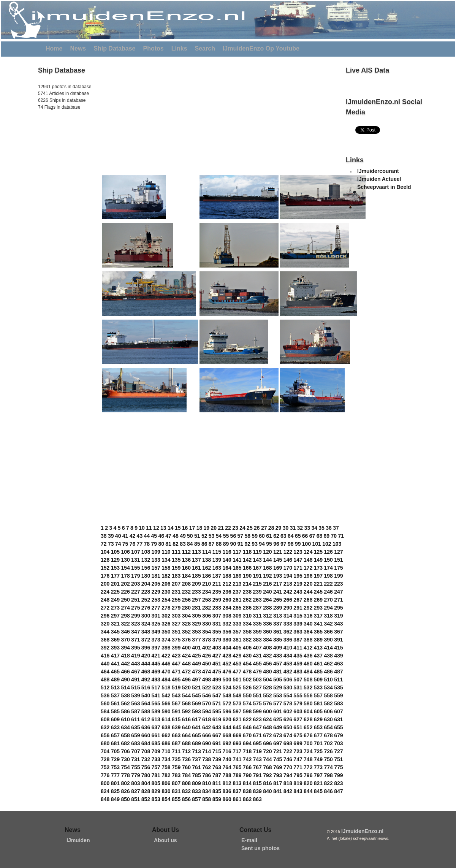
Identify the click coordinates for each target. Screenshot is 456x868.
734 (166, 759)
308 (227, 616)
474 (207, 672)
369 (115, 640)
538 (125, 695)
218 (288, 584)
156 (146, 568)
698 (288, 743)
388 (308, 640)
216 (267, 584)
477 (237, 672)
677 (318, 735)
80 (161, 544)
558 (328, 695)
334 (247, 624)
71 (341, 536)
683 (135, 743)
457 (278, 664)
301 (156, 616)
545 (196, 695)
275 (135, 608)
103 (337, 544)
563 (135, 703)
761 (196, 767)
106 (125, 552)
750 (328, 759)
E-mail (249, 840)
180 (146, 576)
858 (207, 799)
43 (140, 536)
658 (125, 735)
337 (278, 624)
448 (186, 664)
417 (115, 656)
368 (105, 640)
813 (237, 783)
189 (237, 576)
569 (196, 703)
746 (288, 759)
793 (278, 775)
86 (204, 544)
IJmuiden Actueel (379, 179)
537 (115, 695)
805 (156, 783)
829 (156, 791)
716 (227, 751)
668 (227, 735)
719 (257, 751)
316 (308, 616)
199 (338, 576)
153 (115, 568)
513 (115, 687)
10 (142, 528)
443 (135, 664)
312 (267, 616)
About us (165, 840)
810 (207, 783)
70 (334, 536)
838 (247, 791)
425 (196, 656)
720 (267, 751)
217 (278, 584)
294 (328, 608)
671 (257, 735)
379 (217, 640)
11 (149, 528)
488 (105, 680)
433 (278, 656)
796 (308, 775)
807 (176, 783)
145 (278, 560)
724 (308, 751)
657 (115, 735)
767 (257, 767)
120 (267, 552)
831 (176, 791)
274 (125, 608)
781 (156, 775)
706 (125, 751)
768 (267, 767)
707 (135, 751)
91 (241, 544)
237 (237, 592)
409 (278, 648)
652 (308, 727)
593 (196, 711)
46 (161, 536)
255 (176, 600)
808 (186, 783)
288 (267, 608)
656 (105, 735)
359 (257, 632)
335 (257, 624)
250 (125, 600)
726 (328, 751)
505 (278, 680)
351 (176, 632)
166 (247, 568)
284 (227, 608)
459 (298, 664)
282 (207, 608)
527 (257, 687)
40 (118, 536)
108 (146, 552)
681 (115, 743)
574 (247, 703)
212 (227, 584)
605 (318, 711)
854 (166, 799)
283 (217, 608)
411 (298, 648)
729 (115, 759)
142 (247, 560)
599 (257, 711)
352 (186, 632)
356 (227, 632)
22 (228, 528)
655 (338, 727)
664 (186, 735)
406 (247, 648)
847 (338, 791)
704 (105, 751)
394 (125, 648)
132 (146, 560)
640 (186, 727)
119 (257, 552)
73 (111, 544)
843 (298, 791)
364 (308, 632)
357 (237, 632)
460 (308, 664)
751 (338, 759)
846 (328, 791)
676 (308, 735)
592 (186, 711)
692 (227, 743)
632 (105, 727)
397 (156, 648)
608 (105, 719)
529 (278, 687)
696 (267, 743)
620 (227, 719)
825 (115, 791)
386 (288, 640)
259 (217, 600)
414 (328, 648)
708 (146, 751)
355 (217, 632)
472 (186, 672)
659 (135, 735)
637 (156, 727)
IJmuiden (78, 840)
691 (217, 743)
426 (207, 656)
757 (156, 767)
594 (207, 711)
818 (288, 783)
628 (308, 719)
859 (217, 799)
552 (267, 695)
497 (196, 680)
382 (247, 640)
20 (214, 528)
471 (176, 672)
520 (186, 687)
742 (247, 759)
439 (338, 656)
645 (237, 727)
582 (328, 703)
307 (217, 616)
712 (186, 751)
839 (257, 791)
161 (196, 568)
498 (207, 680)
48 (176, 536)
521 (196, 687)
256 (186, 600)
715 (217, 751)
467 (135, 672)
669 (237, 735)
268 (308, 600)
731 (135, 759)
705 (115, 751)
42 (133, 536)
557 (318, 695)
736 (186, 759)
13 (163, 528)
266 (288, 600)
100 (306, 544)
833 (196, 791)
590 (166, 711)
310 (247, 616)
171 (298, 568)
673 (278, 735)
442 (125, 664)
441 (115, 664)
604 (308, 711)
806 (166, 783)
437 (318, 656)
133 (156, 560)
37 (336, 528)
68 (320, 536)
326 (166, 624)
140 (227, 560)
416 (105, 656)
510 (328, 680)
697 (278, 743)
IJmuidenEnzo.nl (362, 831)
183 (176, 576)
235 (217, 592)
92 (247, 544)
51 (197, 536)
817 (278, 783)
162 (207, 568)
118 (247, 552)
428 (227, 656)
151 (338, 560)
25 (250, 528)
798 (328, 775)
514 (125, 687)
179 (135, 576)
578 (288, 703)
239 (257, 592)
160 (186, 568)
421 (156, 656)
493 (156, 680)
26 (257, 528)
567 (176, 703)
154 (125, 568)
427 (217, 656)
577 (278, 703)
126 (328, 552)
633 (115, 727)
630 (328, 719)
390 (328, 640)
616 (186, 719)
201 (115, 584)
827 (135, 791)
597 (237, 711)
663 (176, 735)
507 (298, 680)
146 (288, 560)
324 (146, 624)
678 (328, 735)
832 (186, 791)
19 (207, 528)
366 (328, 632)
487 (338, 672)
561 (115, 703)
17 (192, 528)
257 (196, 600)
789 (237, 775)
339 (298, 624)
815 (257, 783)
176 (105, 576)
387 (298, 640)
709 (156, 751)
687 (176, 743)
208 (186, 584)
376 (186, 640)
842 (288, 791)
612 (146, 719)
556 (308, 695)
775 (338, 767)
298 (125, 616)
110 (166, 552)
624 (267, 719)
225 (115, 592)
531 (298, 687)
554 (288, 695)
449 (196, 664)
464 (105, 672)
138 (207, 560)
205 (156, 584)
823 (338, 783)
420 (146, 656)
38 (104, 536)
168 (267, 568)
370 (125, 640)
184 (186, 576)
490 (125, 680)
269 (318, 600)
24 (242, 528)
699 (298, 743)
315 (298, 616)
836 (227, 791)
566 (166, 703)
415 (338, 648)
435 (298, 656)
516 (146, 687)
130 (125, 560)
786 (207, 775)
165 (237, 568)
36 (329, 528)
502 (247, 680)
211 (217, 584)
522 (207, 687)
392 (105, 648)
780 (146, 775)
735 (176, 759)
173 (318, 568)
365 (318, 632)
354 (207, 632)
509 (318, 680)
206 (166, 584)
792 (267, 775)
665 (196, 735)
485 (318, 672)
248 (105, 600)
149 (318, 560)
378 (207, 640)
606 (328, 711)
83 (183, 544)
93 (255, 544)
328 (186, 624)
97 (283, 544)
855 (176, 799)
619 (217, 719)
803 (135, 783)
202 (125, 584)
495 (176, 680)
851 (135, 799)
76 (133, 544)
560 (105, 703)
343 (338, 624)
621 (237, 719)
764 (227, 767)
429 (237, 656)
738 (207, 759)
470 (166, 672)
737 (196, 759)
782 (166, 775)
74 (118, 544)
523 (217, 687)
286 (247, 608)
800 (105, 783)
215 (257, 584)
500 (227, 680)
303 (176, 616)
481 (278, 672)
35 (321, 528)
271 (338, 600)
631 (338, 719)
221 (318, 584)
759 (176, 767)
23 (235, 528)
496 (186, 680)
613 (156, 719)
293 (318, 608)
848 (105, 799)
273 (115, 608)
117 (237, 552)
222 (328, 584)
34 (314, 528)
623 (257, 719)
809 (196, 783)
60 (262, 536)
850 (125, 799)
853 (156, 799)
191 (257, 576)
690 (207, 743)
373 (156, 640)
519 (176, 687)
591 (176, 711)
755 (135, 767)
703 (338, 743)
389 (318, 640)
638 (166, 727)
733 (156, 759)
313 (278, 616)
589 (156, 711)
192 (267, 576)
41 (125, 536)
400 (186, 648)
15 (178, 528)
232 (186, 592)
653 (318, 727)
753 (115, 767)
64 (291, 536)
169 (278, 568)
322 (125, 624)
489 (115, 680)
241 (278, 592)
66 (305, 536)
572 (227, 703)
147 (298, 560)
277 (156, 608)
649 (278, 727)
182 (166, 576)
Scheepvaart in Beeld (384, 187)
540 (146, 695)
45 (154, 536)
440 (105, 664)
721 (278, 751)
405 (237, 648)
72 (104, 544)
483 (298, 672)
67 (312, 536)
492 (146, 680)
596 (227, 711)
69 (327, 536)
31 (293, 528)
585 (115, 711)
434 (288, 656)
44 (147, 536)
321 (115, 624)
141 (237, 560)
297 (115, 616)
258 (207, 600)
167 (257, 568)
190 (247, 576)
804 (146, 783)
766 (247, 767)
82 (176, 544)
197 (318, 576)
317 (318, 616)
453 (237, 664)
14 (171, 528)
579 (298, 703)
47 (168, 536)
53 (212, 536)
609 (115, 719)
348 (146, 632)
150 (328, 560)
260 (227, 600)
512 (105, 687)
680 (105, 743)
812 (227, 783)
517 (156, 687)
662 (166, 735)
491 (135, 680)
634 (125, 727)
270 (328, 600)
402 (207, 648)
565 (156, 703)
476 (227, 672)
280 (186, 608)
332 (227, 624)
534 (328, 687)
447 (176, 664)
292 (308, 608)
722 (288, 751)
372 (146, 640)
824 (105, 791)
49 (183, 536)
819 (298, 783)
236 (227, 592)
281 (196, 608)
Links (179, 48)
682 (125, 743)
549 (237, 695)
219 (298, 584)
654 (328, 727)
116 (227, 552)
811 (217, 783)
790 (247, 775)
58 (247, 536)
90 (233, 544)
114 (207, 552)
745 (278, 759)
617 (196, 719)
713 (196, 751)
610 (125, 719)
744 (267, 759)
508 (308, 680)
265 (278, 600)
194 (288, 576)
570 (207, 703)
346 (125, 632)
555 (298, 695)
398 (166, 648)
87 (212, 544)
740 (227, 759)
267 (298, 600)
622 (247, 719)
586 (125, 711)
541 (156, 695)
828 (146, 791)
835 (217, 791)
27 (264, 528)
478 (247, 672)
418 (125, 656)
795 (298, 775)
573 (237, 703)
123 (298, 552)
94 (262, 544)
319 (338, 616)
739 (217, 759)
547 (217, 695)
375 (176, 640)
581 (318, 703)
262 (247, 600)
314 (288, 616)
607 (338, 711)
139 (217, 560)
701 (318, 743)
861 (237, 799)
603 (298, 711)
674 (288, 735)
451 (217, 664)
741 (237, 759)
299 (135, 616)
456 (267, 664)
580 (308, 703)
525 (237, 687)
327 (176, 624)
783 (176, 775)
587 (135, 711)
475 (217, 672)
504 (267, 680)
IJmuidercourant (378, 171)
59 (255, 536)
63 (283, 536)
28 (271, 528)
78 (147, 544)
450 (207, 664)
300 (146, 616)
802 (125, 783)
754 (125, 767)
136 (186, 560)
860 (227, 799)
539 (135, 695)
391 (338, 640)
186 (207, 576)
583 (338, 703)
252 (146, 600)
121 (278, 552)
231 (176, 592)
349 (156, 632)
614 (166, 719)
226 (125, 592)
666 (207, 735)
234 (207, 592)
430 (247, 656)
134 (166, 560)
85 (197, 544)
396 (146, 648)
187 (217, 576)
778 (125, 775)
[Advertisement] (61, 163)
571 (217, 703)
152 (105, 568)
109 (156, 552)
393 (115, 648)
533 (318, 687)
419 (135, 656)
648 (267, 727)
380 (227, 640)
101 (317, 544)
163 (217, 568)
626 (288, 719)
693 (237, 743)
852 (146, 799)
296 (105, 616)
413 (318, 648)
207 (176, 584)
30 (286, 528)
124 (308, 552)
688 (186, 743)
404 (227, 648)
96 (276, 544)
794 (288, 775)
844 (308, 791)
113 (196, 552)
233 (196, 592)
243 (298, 592)
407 (257, 648)
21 (221, 528)
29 (279, 528)
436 (308, 656)
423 (176, 656)
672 (267, 735)
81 (168, 544)
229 (156, 592)
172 (308, 568)
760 (186, 767)
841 (278, 791)
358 (247, 632)
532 (308, 687)
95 (269, 544)
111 (176, 552)
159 (176, 568)
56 (233, 536)
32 (300, 528)
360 (267, 632)
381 (237, 640)
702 (328, 743)
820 (308, 783)
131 (135, 560)
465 (115, 672)
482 (288, 672)
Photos (154, 48)
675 (298, 735)
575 (257, 703)
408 (267, 648)
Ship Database (114, 48)
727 (338, 751)
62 (276, 536)
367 (338, 632)
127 (338, 552)
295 (338, 608)
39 (111, 536)
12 (156, 528)
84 (190, 544)
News (78, 48)
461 (318, 664)
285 (237, 608)
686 (166, 743)
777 (115, 775)
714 (207, 751)
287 (257, 608)
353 (196, 632)
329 (196, 624)
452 (227, 664)
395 (135, 648)
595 (217, 711)
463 (338, 664)
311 (257, 616)
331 (217, 624)
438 (328, 656)
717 (237, 751)
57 (241, 536)
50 (190, 536)
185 (196, 576)
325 (156, 624)
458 (288, 664)
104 (105, 552)
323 (135, 624)
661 (156, 735)
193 (278, 576)
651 (298, 727)
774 (328, 767)
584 (105, 711)
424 (186, 656)
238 (247, 592)
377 (196, 640)
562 (125, 703)
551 (257, 695)
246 (328, 592)
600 (267, 711)
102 (327, 544)
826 (125, 791)
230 (166, 592)
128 (105, 560)
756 (146, 767)
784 (186, 775)
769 (278, 767)
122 (288, 552)
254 (166, 600)
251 (135, 600)
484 (308, 672)
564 (146, 703)
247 (338, 592)
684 (146, 743)
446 (166, 664)
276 (146, 608)
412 (308, 648)
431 (257, 656)
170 (288, 568)
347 (135, 632)
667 (217, 735)
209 (196, 584)
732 (146, 759)
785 (196, 775)
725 (318, 751)
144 (267, 560)
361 (278, 632)
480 (267, 672)
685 (156, 743)
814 (247, 783)
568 (186, 703)
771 (298, 767)
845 (318, 791)
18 (199, 528)
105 (115, 552)
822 (328, 783)
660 (146, 735)
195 (298, 576)
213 (237, 584)
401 (196, 648)
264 (267, 600)
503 (257, 680)
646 (247, 727)
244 (308, 592)
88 (219, 544)
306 (207, 616)
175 (338, 568)
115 (217, 552)
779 (135, 775)
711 (176, 751)
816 (267, 783)
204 (146, 584)
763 (217, 767)
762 (207, 767)
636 (146, 727)
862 (247, 799)
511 (338, 680)
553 (278, 695)
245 (318, 592)
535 (338, 687)
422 (166, 656)
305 (196, 616)
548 (227, 695)
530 (288, 687)
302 (166, 616)
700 (308, 743)
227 (135, 592)
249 (115, 600)
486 (328, 672)
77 (140, 544)
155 (135, 568)
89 (226, 544)
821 (318, 783)
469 (156, 672)
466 (125, 672)
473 (196, 672)
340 (308, 624)
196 (308, 576)
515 (135, 687)
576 (267, 703)
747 (298, 759)
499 (217, 680)
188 (227, 576)
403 (217, 648)
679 (338, 735)
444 (146, 664)
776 (105, 775)
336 (267, 624)
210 (207, 584)
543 (176, 695)
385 (278, 640)
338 (288, 624)
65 (298, 536)
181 (156, 576)
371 (135, 640)
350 (166, 632)
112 (186, 552)
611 (135, 719)
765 (237, 767)
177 (115, 576)
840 (267, 791)
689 (196, 743)
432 (267, 656)
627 (298, 719)
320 (105, 624)
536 (105, 695)
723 (298, 751)
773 (318, 767)
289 (278, 608)
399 (176, 648)
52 (204, 536)
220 (308, 584)
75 (125, 544)
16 (185, 528)
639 (176, 727)
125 (318, 552)
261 (237, 600)
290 (288, 608)
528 (267, 687)
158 (166, 568)
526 (247, 687)
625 (278, 719)
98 (291, 544)
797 (318, 775)
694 (247, 743)
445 (156, 664)
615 (176, 719)
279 (176, 608)
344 (105, 632)
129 (115, 560)
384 (267, 640)
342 (328, 624)
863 (257, 799)
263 (257, 600)
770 (288, 767)
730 (125, 759)
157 (156, 568)
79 (154, 544)
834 (207, 791)
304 (186, 616)
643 (217, 727)
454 (247, 664)
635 (135, 727)
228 (146, 592)
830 (166, 791)
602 (288, 711)
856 (186, 799)
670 (247, 735)
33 (307, 528)
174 (328, 568)
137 (196, 560)
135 (176, 560)
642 (207, 727)
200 (105, 584)
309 (237, 616)
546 (207, 695)
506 (288, 680)
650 (288, 727)
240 (267, 592)
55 (226, 536)
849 (115, 799)
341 (318, 624)
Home (54, 48)
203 (135, 584)
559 (338, 695)
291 (298, 608)
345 (115, 632)
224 (105, 592)
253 (156, 600)
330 (207, 624)
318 (328, 616)
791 (257, 775)
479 (257, 672)
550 (247, 695)
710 (166, 751)
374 (166, 640)
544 (186, 695)
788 (227, 775)
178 (125, 576)
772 (308, 767)
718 (247, 751)
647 (257, 727)
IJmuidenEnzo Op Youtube (261, 48)
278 (166, 608)
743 (257, 759)
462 (328, 664)
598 (247, 711)
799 (338, 775)
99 (298, 544)
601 (278, 711)
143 (257, 560)
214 (247, 584)
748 (308, 759)
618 (207, 719)
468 (146, 672)
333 (237, 624)
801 (115, 783)
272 (105, 608)
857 (196, 799)
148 (308, 560)
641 (196, 727)
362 (288, 632)
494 (166, 680)
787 (217, 775)
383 (257, 640)
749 (318, 759)
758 (166, 767)
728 (105, 759)
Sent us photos (260, 848)
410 (288, 648)
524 (227, 687)
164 (227, 568)
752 (105, 767)
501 (237, 680)
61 (269, 536)
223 (338, 584)
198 (328, 576)
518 (166, 687)
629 (318, 719)
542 (166, 695)
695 (257, 743)
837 (237, 791)
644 (227, 727)
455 (257, 664)
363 (298, 632)
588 (146, 711)
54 (219, 536)
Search (205, 48)
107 (135, 552)
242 (288, 592)
